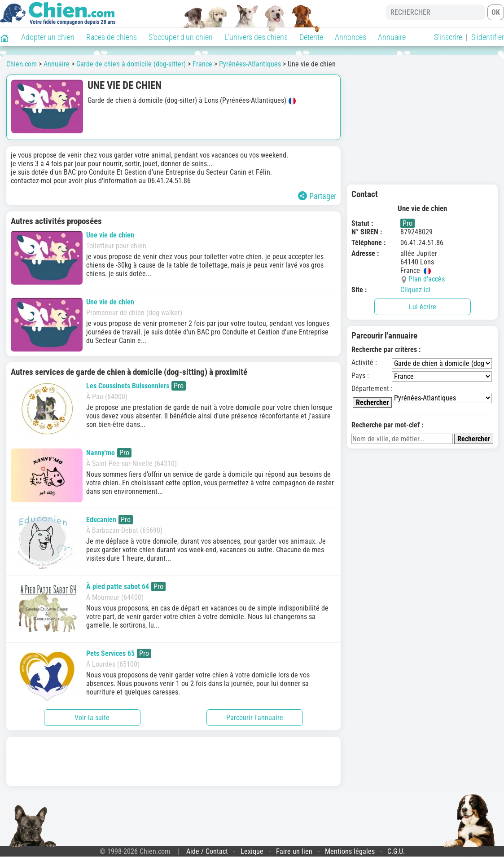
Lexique (252, 851)
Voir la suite (92, 718)
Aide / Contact (207, 851)
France (202, 64)
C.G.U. (396, 851)
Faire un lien (294, 851)
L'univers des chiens (256, 37)
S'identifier (488, 37)
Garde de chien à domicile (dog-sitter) (131, 64)
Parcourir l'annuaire (255, 718)
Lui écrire (423, 307)
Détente (311, 37)
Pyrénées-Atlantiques (250, 64)
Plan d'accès (427, 279)
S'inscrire (448, 37)
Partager (317, 196)
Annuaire (392, 37)
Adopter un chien (48, 37)
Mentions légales (350, 851)
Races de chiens (112, 37)
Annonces (351, 37)
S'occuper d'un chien (181, 37)
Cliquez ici (415, 290)
